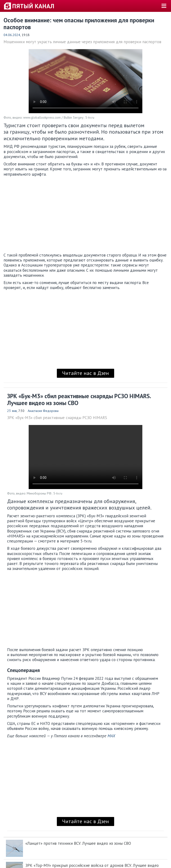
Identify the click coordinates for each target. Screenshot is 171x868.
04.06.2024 (12, 35)
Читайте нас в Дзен (85, 373)
